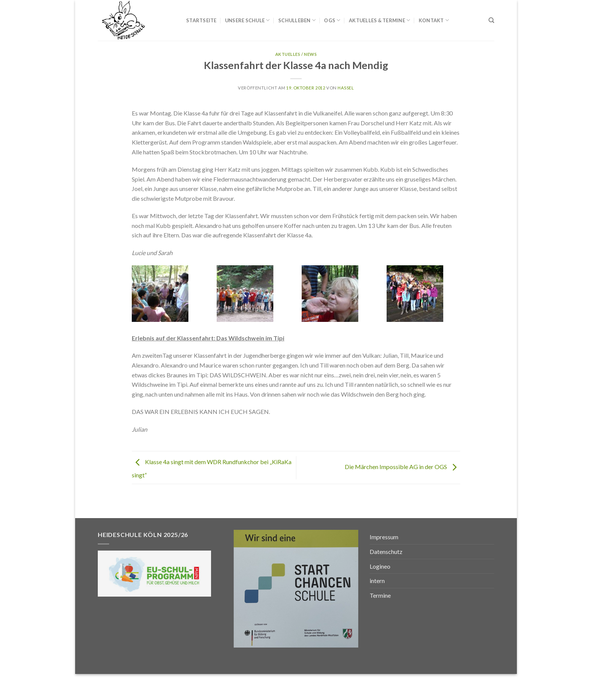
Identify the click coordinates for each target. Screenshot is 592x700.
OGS (332, 20)
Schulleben (297, 20)
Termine (380, 595)
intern (377, 581)
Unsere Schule (247, 20)
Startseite (201, 20)
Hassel (346, 88)
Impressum (384, 537)
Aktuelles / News (296, 54)
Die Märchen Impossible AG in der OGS (402, 467)
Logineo (380, 566)
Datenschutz (386, 552)
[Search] (491, 20)
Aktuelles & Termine (379, 20)
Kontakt (434, 20)
